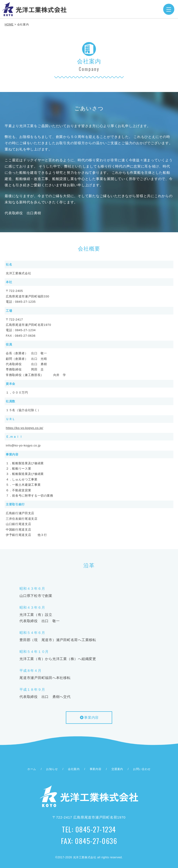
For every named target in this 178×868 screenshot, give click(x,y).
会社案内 (74, 769)
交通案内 (117, 769)
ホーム (32, 769)
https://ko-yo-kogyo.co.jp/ (24, 428)
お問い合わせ (142, 769)
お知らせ (52, 769)
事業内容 (89, 717)
